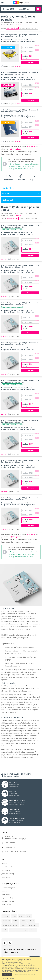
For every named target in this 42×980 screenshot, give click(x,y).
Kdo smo (4, 864)
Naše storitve (6, 870)
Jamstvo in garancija (8, 874)
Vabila (5, 930)
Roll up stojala (33, 925)
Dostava (4, 891)
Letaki (14, 916)
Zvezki (23, 921)
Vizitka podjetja (6, 877)
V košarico (30, 62)
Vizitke (29, 916)
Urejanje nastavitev (9, 978)
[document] (21, 969)
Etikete (23, 925)
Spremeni (11, 66)
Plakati (16, 921)
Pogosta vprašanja (8, 898)
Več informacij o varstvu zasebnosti (24, 975)
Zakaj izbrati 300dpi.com (9, 867)
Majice (21, 916)
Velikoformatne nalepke (10, 925)
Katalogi (31, 921)
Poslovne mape (22, 930)
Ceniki (12, 930)
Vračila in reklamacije (8, 901)
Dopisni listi (6, 921)
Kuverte (33, 930)
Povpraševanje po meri (9, 888)
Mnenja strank (6, 905)
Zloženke (6, 916)
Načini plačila (6, 895)
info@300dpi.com (15, 150)
